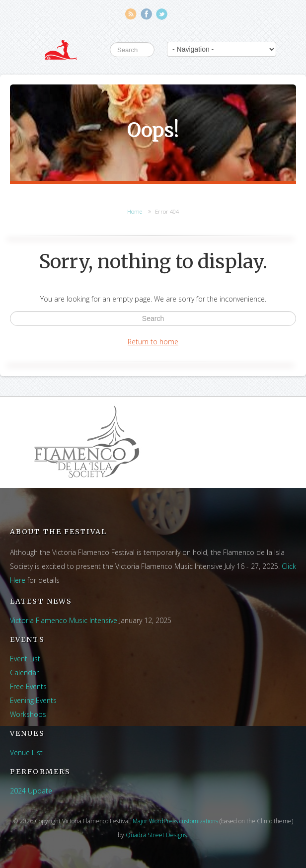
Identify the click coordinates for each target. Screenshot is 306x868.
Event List (25, 659)
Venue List (26, 752)
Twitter (162, 14)
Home (135, 211)
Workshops (28, 714)
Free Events (28, 686)
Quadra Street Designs (156, 835)
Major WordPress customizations (175, 821)
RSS (131, 14)
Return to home (153, 342)
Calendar (24, 672)
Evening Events (33, 700)
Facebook (146, 14)
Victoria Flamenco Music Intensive (64, 620)
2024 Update (31, 791)
